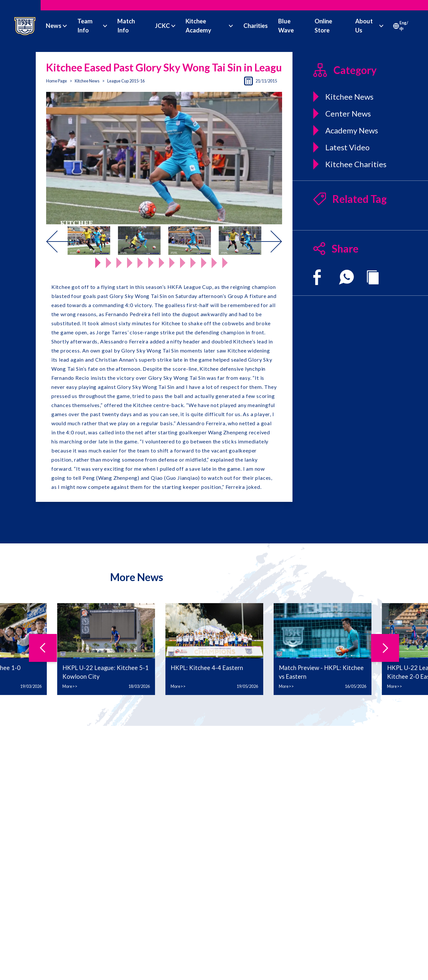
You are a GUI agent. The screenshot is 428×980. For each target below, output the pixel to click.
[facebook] (317, 277)
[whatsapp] (346, 277)
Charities (256, 26)
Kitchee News (87, 81)
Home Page (57, 81)
